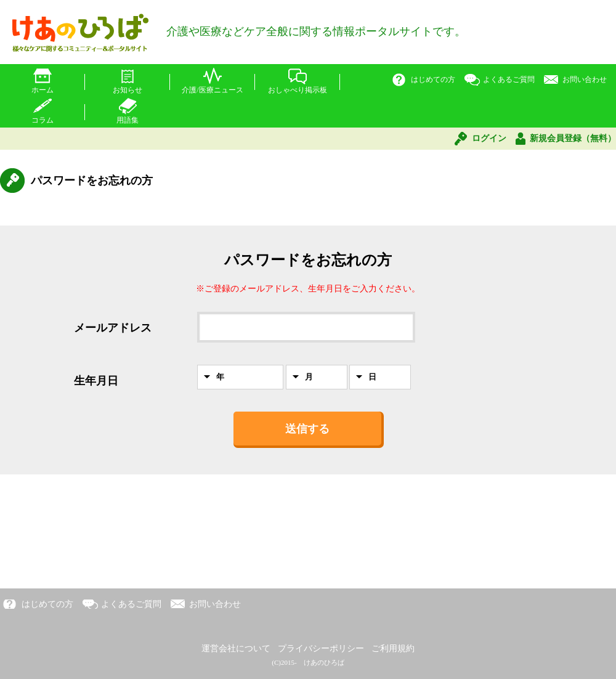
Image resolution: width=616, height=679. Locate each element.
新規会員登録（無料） (573, 138)
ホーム (43, 90)
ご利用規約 (393, 649)
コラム (43, 120)
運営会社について (236, 649)
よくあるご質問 (509, 79)
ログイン (489, 138)
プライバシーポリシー (321, 649)
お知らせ (128, 90)
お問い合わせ (585, 79)
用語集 (128, 120)
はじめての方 (433, 79)
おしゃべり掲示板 (298, 90)
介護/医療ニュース (212, 90)
